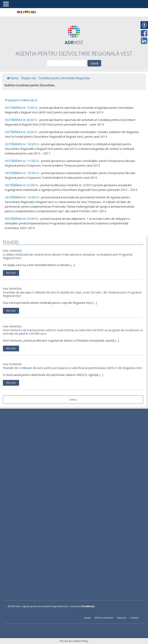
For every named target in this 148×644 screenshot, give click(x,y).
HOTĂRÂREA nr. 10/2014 (22, 144)
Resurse (122, 618)
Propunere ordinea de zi (21, 100)
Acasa (87, 618)
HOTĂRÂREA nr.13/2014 (21, 185)
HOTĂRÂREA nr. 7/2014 (21, 108)
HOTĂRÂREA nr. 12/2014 (22, 173)
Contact (134, 618)
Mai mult (11, 273)
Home (13, 78)
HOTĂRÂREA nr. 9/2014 (21, 132)
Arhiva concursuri (104, 618)
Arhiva (73, 400)
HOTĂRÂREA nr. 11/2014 (22, 161)
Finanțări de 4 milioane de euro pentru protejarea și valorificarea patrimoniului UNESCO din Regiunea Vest (73, 368)
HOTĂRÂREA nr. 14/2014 (22, 197)
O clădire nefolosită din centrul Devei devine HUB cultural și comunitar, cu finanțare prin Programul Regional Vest (68, 256)
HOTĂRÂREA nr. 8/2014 (21, 120)
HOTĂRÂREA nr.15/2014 (21, 219)
